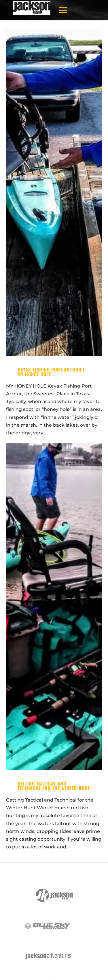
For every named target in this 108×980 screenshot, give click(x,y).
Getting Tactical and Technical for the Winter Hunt (54, 786)
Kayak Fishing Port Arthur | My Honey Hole (51, 372)
